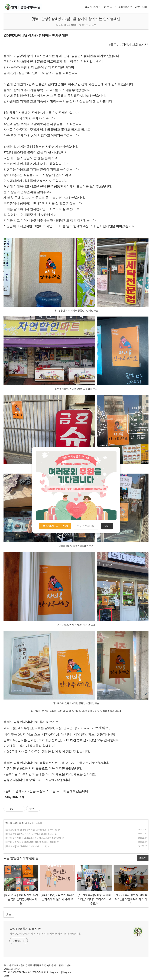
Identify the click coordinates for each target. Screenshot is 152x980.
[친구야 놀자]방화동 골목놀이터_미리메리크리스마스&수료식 (33, 838)
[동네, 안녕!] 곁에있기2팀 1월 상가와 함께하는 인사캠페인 (76, 19)
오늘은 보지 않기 (86, 526)
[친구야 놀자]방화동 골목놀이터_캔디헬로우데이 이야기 (31, 842)
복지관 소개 (93, 7)
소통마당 (125, 7)
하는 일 (110, 7)
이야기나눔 (141, 7)
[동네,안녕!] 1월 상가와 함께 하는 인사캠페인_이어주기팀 (31, 830)
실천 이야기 (19, 823)
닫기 (107, 526)
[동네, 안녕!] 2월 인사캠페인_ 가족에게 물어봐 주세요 (30, 834)
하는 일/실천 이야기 (68, 25)
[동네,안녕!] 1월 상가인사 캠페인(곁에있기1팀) (26, 846)
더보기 (143, 858)
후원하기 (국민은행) (55, 526)
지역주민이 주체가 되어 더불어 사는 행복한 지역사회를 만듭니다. (45, 934)
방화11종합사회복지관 (25, 929)
